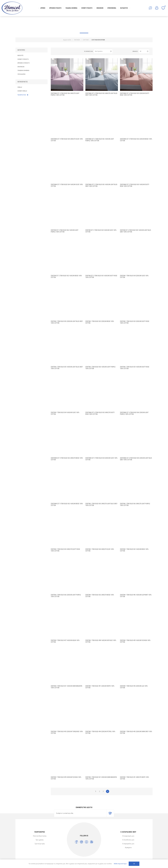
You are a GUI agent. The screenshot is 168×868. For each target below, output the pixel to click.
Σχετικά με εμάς (40, 844)
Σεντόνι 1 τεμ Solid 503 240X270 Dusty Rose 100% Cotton (65, 550)
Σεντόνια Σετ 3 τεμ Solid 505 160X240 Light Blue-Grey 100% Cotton (102, 185)
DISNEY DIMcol (22, 91)
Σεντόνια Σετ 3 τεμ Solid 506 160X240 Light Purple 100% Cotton (100, 140)
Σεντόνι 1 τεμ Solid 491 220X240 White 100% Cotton (100, 687)
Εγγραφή (110, 813)
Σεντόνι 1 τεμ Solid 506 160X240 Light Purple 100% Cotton (100, 368)
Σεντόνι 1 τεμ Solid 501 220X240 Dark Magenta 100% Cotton (101, 778)
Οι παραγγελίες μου (128, 844)
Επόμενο (108, 791)
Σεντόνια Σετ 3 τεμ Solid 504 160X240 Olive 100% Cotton (67, 185)
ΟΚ (134, 864)
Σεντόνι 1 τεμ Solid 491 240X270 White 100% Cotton (134, 778)
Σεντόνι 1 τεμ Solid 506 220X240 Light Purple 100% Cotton (66, 596)
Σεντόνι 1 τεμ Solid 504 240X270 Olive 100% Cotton (100, 550)
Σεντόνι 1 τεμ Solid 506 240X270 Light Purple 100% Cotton (135, 504)
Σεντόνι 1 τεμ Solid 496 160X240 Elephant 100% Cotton (136, 596)
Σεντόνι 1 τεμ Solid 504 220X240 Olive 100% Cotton (134, 277)
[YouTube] (87, 842)
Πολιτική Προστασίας (40, 836)
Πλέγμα (55, 51)
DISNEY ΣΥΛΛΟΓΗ (23, 59)
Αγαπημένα (128, 848)
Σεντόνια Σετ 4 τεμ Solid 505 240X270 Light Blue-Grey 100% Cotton (102, 94)
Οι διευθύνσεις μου (128, 840)
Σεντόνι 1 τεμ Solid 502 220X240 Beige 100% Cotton (100, 322)
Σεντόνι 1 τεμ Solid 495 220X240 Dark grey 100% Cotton (136, 732)
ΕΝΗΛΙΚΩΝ (21, 67)
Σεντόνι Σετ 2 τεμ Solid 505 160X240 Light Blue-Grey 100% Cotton (136, 231)
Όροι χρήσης (40, 840)
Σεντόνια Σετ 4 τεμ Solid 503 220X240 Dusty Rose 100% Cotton (135, 94)
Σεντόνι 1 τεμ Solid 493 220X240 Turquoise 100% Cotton (67, 732)
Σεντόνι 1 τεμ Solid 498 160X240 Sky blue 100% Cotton (101, 641)
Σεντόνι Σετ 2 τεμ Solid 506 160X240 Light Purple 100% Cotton (65, 231)
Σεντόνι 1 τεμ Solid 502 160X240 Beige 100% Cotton (134, 550)
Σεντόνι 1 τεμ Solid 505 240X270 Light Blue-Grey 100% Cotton (101, 504)
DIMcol (20, 87)
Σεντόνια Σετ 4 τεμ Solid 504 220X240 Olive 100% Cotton (101, 459)
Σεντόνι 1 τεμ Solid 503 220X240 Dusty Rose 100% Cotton (135, 322)
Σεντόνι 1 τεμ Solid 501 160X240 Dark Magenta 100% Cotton (66, 687)
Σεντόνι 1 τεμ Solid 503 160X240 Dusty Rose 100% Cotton (135, 368)
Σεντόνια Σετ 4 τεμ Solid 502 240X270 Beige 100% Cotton (67, 459)
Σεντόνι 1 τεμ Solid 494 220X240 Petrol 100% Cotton (100, 732)
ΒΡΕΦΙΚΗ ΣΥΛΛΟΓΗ (24, 63)
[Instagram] (81, 842)
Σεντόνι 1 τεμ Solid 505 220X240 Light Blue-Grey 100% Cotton (67, 322)
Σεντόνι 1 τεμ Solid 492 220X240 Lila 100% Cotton (134, 687)
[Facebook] (76, 842)
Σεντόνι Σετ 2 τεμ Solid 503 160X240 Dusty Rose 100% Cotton (101, 277)
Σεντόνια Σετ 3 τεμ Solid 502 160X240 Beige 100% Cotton (67, 504)
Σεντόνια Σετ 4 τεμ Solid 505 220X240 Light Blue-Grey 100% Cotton (136, 459)
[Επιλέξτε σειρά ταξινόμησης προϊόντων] (103, 51)
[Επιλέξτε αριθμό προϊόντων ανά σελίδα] (144, 51)
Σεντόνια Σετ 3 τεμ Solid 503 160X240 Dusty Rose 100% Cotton (135, 185)
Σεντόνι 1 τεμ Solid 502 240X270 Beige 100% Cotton (100, 596)
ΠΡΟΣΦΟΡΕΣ (22, 74)
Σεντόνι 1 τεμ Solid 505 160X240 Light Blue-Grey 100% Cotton (67, 368)
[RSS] (92, 842)
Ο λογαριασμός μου (128, 836)
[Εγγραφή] (80, 813)
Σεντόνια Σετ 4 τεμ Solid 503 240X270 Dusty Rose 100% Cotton (100, 413)
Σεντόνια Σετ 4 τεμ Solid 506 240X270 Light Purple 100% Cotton (65, 94)
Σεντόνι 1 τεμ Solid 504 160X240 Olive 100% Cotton (65, 413)
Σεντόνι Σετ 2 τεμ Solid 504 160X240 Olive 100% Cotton (101, 231)
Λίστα (59, 51)
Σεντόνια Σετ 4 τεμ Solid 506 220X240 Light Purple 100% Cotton (134, 413)
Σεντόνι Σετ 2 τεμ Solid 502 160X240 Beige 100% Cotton (66, 277)
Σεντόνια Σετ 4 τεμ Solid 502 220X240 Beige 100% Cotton (136, 140)
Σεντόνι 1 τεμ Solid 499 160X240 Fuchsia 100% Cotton (135, 641)
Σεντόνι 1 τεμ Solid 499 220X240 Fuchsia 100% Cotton (66, 778)
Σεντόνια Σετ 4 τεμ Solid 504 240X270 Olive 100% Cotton (67, 140)
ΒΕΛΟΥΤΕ (20, 55)
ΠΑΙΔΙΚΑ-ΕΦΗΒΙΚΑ (23, 70)
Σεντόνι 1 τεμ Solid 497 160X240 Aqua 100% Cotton (65, 641)
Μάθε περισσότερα (120, 864)
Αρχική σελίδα (67, 40)
